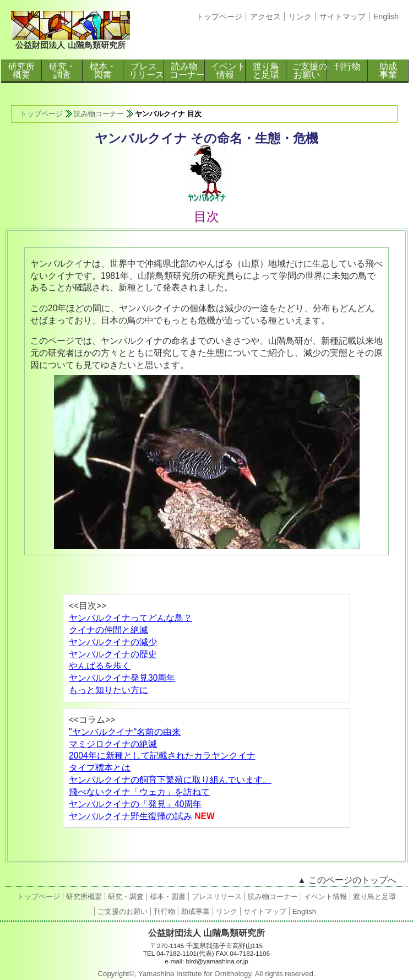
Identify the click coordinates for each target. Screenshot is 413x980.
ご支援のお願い (309, 71)
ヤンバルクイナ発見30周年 (122, 678)
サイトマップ (343, 17)
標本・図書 (103, 71)
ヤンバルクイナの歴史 (113, 654)
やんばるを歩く (100, 666)
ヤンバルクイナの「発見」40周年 (135, 804)
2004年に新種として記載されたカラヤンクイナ (162, 756)
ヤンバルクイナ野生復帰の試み (131, 816)
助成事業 (388, 71)
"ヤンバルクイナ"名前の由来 (125, 732)
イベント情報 (228, 71)
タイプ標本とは (100, 768)
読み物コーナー (187, 71)
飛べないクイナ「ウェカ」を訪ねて (139, 792)
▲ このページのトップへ (347, 880)
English (386, 17)
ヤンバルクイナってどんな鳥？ (131, 618)
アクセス (265, 17)
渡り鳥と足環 (266, 71)
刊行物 (347, 66)
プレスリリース (146, 71)
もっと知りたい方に (108, 690)
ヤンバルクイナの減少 (113, 642)
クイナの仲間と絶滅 (108, 630)
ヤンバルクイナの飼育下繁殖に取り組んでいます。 (170, 780)
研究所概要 (21, 71)
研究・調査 (62, 71)
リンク (300, 17)
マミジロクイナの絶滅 (113, 744)
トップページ (219, 17)
